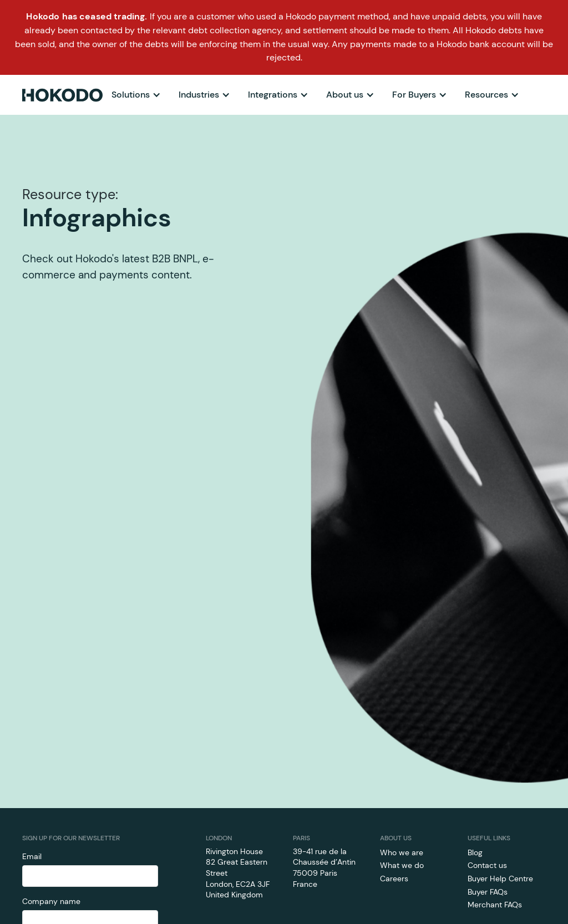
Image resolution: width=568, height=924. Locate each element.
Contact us (487, 865)
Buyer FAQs (488, 892)
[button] (136, 95)
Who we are (402, 852)
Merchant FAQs (495, 905)
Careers (394, 879)
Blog (475, 852)
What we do (402, 865)
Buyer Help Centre (500, 879)
